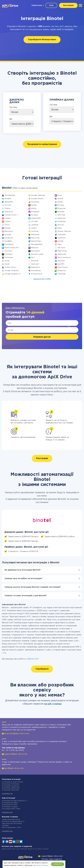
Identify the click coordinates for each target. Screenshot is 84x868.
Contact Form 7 (11, 215)
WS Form (61, 248)
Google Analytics (12, 271)
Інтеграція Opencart (10, 790)
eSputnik (61, 261)
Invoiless (35, 215)
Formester (9, 258)
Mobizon (35, 248)
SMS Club (61, 215)
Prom (60, 195)
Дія (11, 119)
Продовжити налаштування (42, 144)
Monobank (35, 251)
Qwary (60, 202)
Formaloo (9, 254)
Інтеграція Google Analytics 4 (14, 801)
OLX (33, 258)
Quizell (60, 199)
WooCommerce (64, 258)
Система (13, 107)
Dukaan (8, 228)
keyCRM (61, 264)
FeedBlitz (8, 241)
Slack (60, 228)
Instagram (35, 212)
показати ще (7, 794)
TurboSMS (62, 235)
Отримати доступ (42, 337)
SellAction (62, 218)
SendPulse (62, 222)
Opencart (35, 264)
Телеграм (62, 274)
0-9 (47, 849)
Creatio (8, 222)
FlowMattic (9, 244)
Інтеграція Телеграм (10, 784)
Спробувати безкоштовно (42, 40)
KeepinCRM (36, 218)
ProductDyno (37, 274)
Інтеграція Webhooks (11, 788)
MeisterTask (36, 241)
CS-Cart (8, 205)
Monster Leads (37, 254)
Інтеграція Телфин (10, 807)
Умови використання (11, 819)
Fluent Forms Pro (12, 248)
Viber (60, 244)
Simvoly (61, 225)
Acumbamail (10, 195)
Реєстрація (68, 5)
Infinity (34, 208)
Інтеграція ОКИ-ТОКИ (11, 809)
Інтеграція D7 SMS (9, 805)
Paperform (36, 267)
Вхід (51, 5)
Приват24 (62, 271)
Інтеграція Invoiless (10, 803)
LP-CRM (34, 222)
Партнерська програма (12, 824)
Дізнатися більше (41, 865)
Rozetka (61, 212)
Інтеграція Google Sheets (13, 782)
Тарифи (5, 826)
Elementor (9, 231)
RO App (61, 205)
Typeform (62, 238)
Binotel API (33, 659)
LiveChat (35, 231)
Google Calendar (38, 195)
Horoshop (35, 202)
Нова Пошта (63, 267)
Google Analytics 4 (12, 274)
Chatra (7, 208)
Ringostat (62, 208)
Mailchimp (35, 235)
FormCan (8, 251)
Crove (7, 225)
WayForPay (62, 251)
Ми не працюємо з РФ (11, 828)
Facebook (9, 238)
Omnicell (35, 261)
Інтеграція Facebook (11, 786)
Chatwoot (9, 212)
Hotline (34, 205)
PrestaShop (36, 271)
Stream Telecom (64, 231)
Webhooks (62, 254)
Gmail (7, 261)
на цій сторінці (53, 704)
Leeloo (34, 228)
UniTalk (60, 241)
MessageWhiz (37, 244)
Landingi (35, 225)
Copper (8, 218)
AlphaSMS (9, 202)
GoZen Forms (10, 267)
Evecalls (8, 235)
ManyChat (35, 238)
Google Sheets (37, 199)
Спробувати (42, 669)
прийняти (58, 864)
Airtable (8, 199)
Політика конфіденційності (13, 821)
